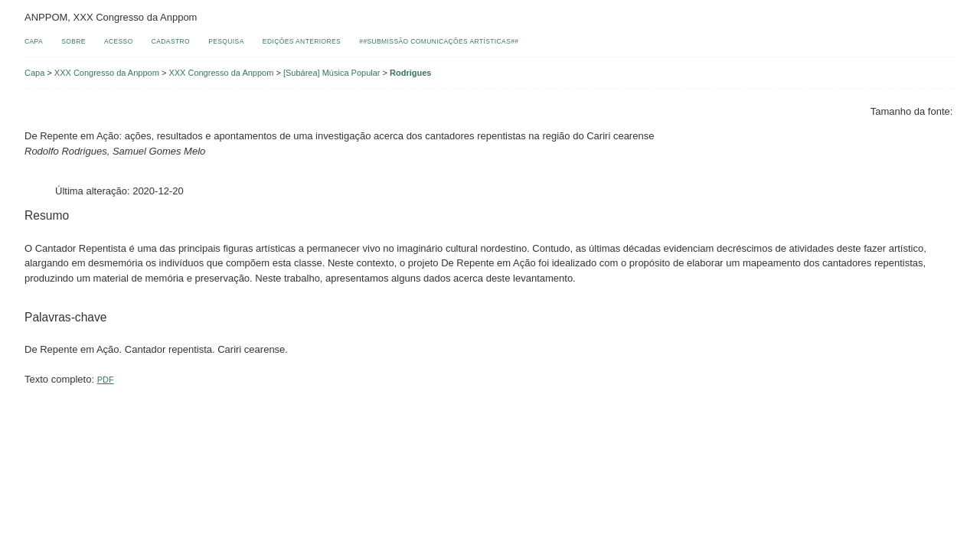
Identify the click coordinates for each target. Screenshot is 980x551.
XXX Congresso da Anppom (107, 73)
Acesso (119, 41)
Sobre (73, 41)
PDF (106, 380)
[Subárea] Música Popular (332, 73)
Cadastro (171, 41)
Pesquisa (226, 41)
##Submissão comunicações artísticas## (439, 41)
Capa (34, 41)
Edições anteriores (302, 41)
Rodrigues (410, 73)
